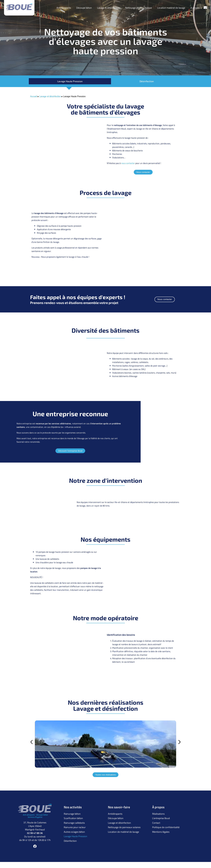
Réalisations (158, 813)
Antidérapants (64, 8)
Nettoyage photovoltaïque (138, 8)
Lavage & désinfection (108, 8)
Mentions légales (161, 830)
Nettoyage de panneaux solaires (124, 826)
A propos (195, 8)
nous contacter (128, 163)
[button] (31, 742)
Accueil (34, 96)
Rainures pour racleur (75, 826)
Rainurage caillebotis (74, 822)
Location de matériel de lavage (123, 830)
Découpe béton (84, 8)
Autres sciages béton (74, 830)
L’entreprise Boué (161, 818)
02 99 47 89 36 (35, 833)
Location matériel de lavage (171, 8)
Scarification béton (73, 818)
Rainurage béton (72, 813)
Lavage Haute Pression (70, 81)
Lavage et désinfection (50, 96)
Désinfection (147, 81)
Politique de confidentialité (166, 826)
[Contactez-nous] (205, 7)
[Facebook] (35, 846)
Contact (156, 822)
